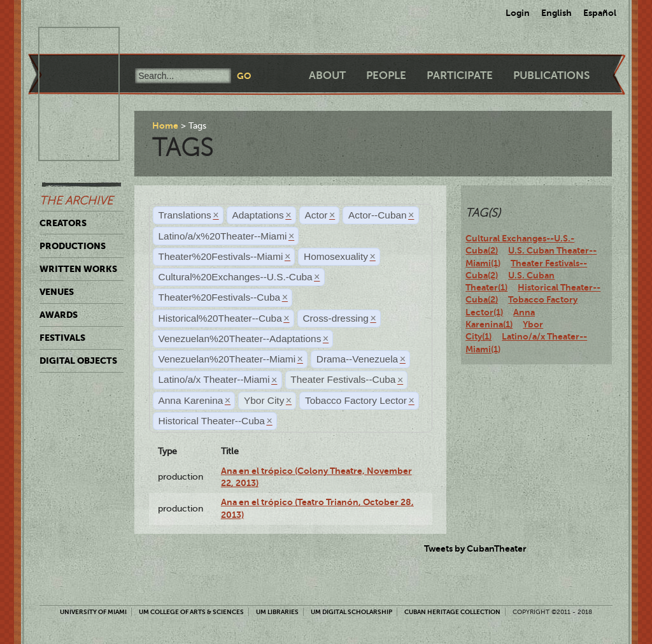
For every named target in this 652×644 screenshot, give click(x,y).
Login (518, 13)
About (327, 75)
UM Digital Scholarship (351, 612)
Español (600, 13)
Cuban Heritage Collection (452, 612)
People (386, 75)
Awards (59, 315)
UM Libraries (277, 612)
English (556, 13)
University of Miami (93, 612)
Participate (460, 75)
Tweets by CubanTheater (475, 548)
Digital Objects (78, 361)
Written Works (78, 269)
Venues (57, 292)
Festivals (62, 338)
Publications (551, 75)
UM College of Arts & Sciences (191, 612)
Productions (73, 246)
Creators (63, 223)
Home (165, 125)
